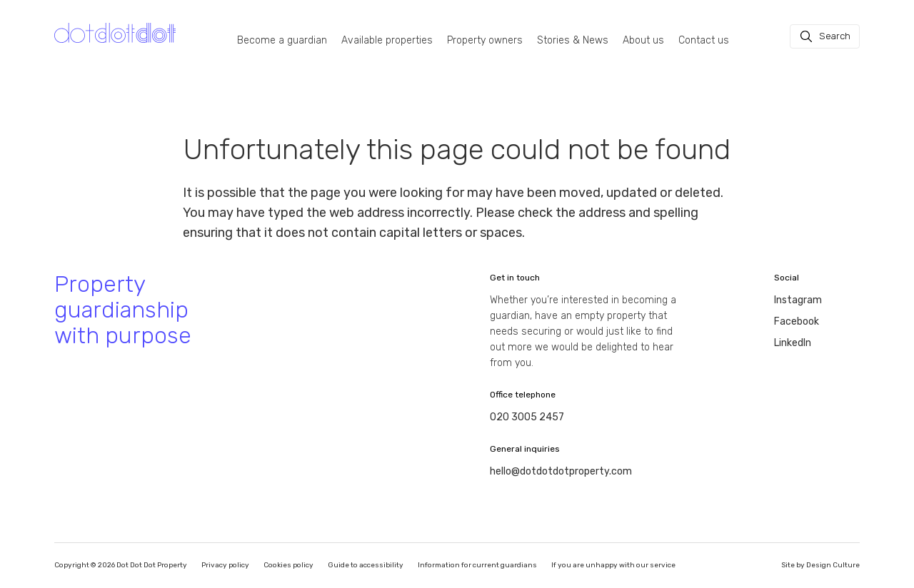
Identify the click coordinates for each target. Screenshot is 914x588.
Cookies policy (288, 565)
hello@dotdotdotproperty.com (561, 471)
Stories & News (573, 40)
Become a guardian (282, 40)
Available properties (387, 40)
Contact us (704, 40)
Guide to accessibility (366, 565)
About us (643, 40)
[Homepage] (115, 33)
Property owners (485, 40)
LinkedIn (793, 343)
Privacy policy (225, 565)
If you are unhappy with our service (613, 565)
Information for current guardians (477, 565)
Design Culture (833, 565)
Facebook (797, 321)
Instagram (798, 300)
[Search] (825, 36)
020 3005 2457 (527, 417)
